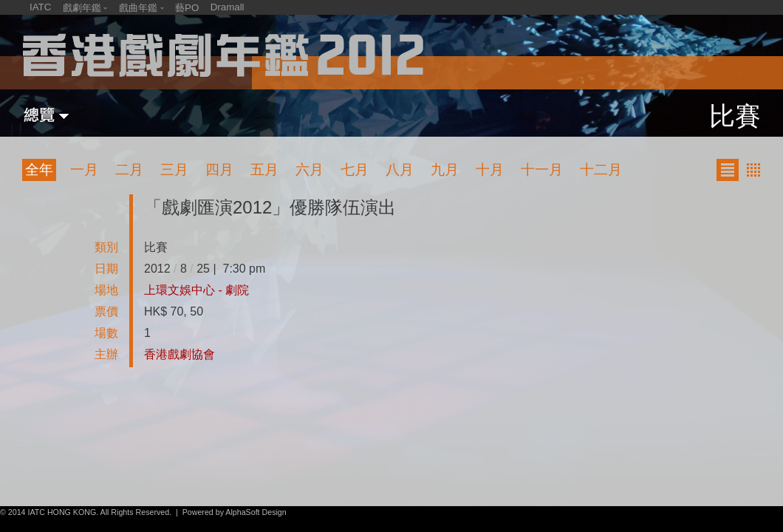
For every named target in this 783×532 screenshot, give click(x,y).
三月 (174, 170)
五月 (264, 170)
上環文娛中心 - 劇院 (196, 290)
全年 (39, 170)
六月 (310, 170)
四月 (219, 170)
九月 (445, 170)
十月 (490, 170)
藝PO (187, 8)
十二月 (601, 170)
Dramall (228, 7)
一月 (84, 170)
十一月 (542, 170)
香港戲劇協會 (179, 354)
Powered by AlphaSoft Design (235, 512)
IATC (40, 7)
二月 (129, 170)
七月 (355, 170)
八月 (400, 170)
